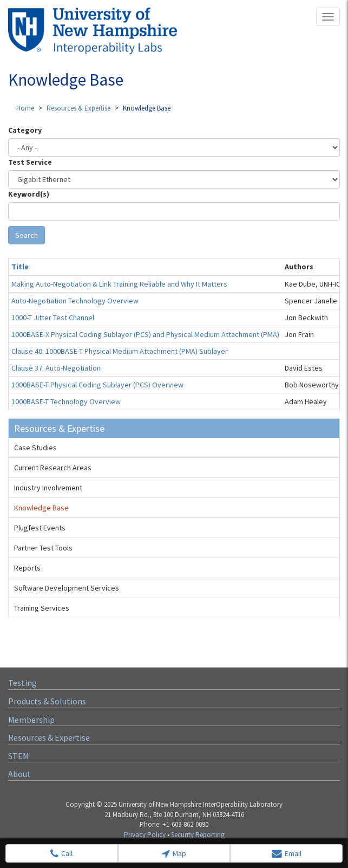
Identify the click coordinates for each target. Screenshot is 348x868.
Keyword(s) (29, 194)
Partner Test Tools (43, 548)
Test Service (30, 162)
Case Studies (35, 448)
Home (25, 108)
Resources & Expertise (78, 108)
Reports (27, 568)
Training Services (42, 608)
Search (27, 235)
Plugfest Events (40, 528)
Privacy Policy (145, 835)
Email (287, 854)
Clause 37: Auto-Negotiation (56, 368)
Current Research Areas (53, 468)
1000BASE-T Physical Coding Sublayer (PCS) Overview (97, 385)
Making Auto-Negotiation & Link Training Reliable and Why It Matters (119, 284)
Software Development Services (67, 588)
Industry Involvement (48, 488)
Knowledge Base (41, 508)
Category (25, 130)
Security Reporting (198, 835)
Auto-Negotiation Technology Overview (75, 301)
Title (20, 267)
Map (174, 854)
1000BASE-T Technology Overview (66, 401)
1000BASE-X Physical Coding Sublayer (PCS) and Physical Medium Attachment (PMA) (145, 334)
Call (61, 854)
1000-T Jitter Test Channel (53, 318)
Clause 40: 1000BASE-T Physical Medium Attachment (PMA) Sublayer (120, 351)
